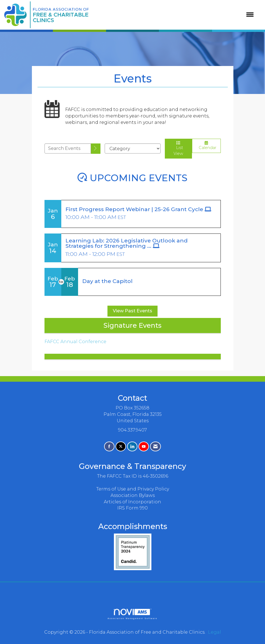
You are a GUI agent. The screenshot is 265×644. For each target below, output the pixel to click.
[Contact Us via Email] (155, 446)
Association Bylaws (133, 495)
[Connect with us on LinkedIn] (132, 446)
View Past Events (132, 311)
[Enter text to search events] (68, 148)
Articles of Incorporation (132, 502)
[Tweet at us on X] (121, 446)
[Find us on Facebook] (109, 446)
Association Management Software (132, 614)
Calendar (206, 146)
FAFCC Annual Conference (75, 342)
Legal (214, 632)
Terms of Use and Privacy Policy (133, 489)
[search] (96, 149)
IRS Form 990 (132, 508)
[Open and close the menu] (174, 15)
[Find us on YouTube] (144, 446)
